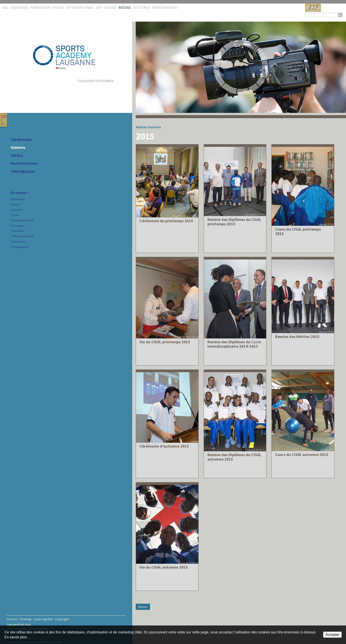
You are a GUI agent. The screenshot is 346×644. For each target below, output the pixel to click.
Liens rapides (43, 619)
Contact (12, 619)
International (80, 7)
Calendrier (18, 231)
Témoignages (23, 171)
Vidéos (17, 155)
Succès (110, 7)
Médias (125, 7)
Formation (40, 7)
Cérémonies (21, 140)
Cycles (58, 7)
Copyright (62, 619)
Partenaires (19, 241)
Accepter (332, 635)
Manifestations (24, 163)
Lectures (142, 7)
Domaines (19, 7)
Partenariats (165, 7)
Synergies (18, 226)
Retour (143, 607)
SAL (6, 7)
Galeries (18, 147)
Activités (17, 210)
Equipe (16, 204)
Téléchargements (23, 236)
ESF (313, 7)
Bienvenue (18, 199)
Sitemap (26, 619)
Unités (15, 215)
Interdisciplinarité (23, 220)
